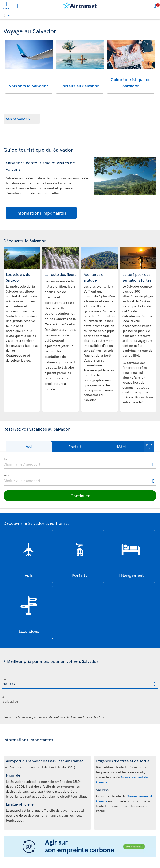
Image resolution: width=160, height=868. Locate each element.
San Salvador (17, 119)
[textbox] (80, 463)
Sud (10, 15)
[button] (29, 446)
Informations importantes (41, 213)
